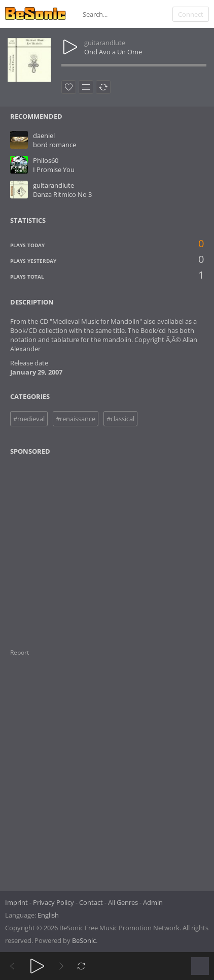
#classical (120, 419)
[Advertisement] (59, 546)
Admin (153, 902)
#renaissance (76, 419)
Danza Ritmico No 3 (62, 194)
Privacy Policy (53, 902)
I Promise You (54, 170)
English (48, 915)
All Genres (123, 902)
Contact (91, 902)
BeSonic (84, 940)
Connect (191, 14)
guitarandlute (105, 43)
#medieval (29, 419)
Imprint (16, 902)
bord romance (55, 145)
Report (20, 652)
